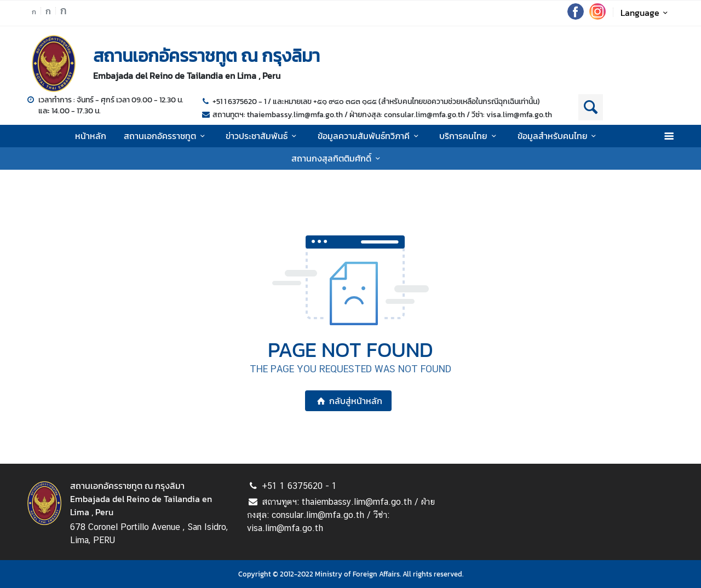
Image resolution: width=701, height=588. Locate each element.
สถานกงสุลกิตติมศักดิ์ (337, 158)
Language (646, 13)
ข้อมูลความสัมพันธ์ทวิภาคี (370, 136)
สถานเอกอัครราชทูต (166, 136)
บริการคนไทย (469, 136)
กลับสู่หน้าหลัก (348, 401)
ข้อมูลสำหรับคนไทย (559, 136)
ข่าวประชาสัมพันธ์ (263, 136)
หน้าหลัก (91, 136)
